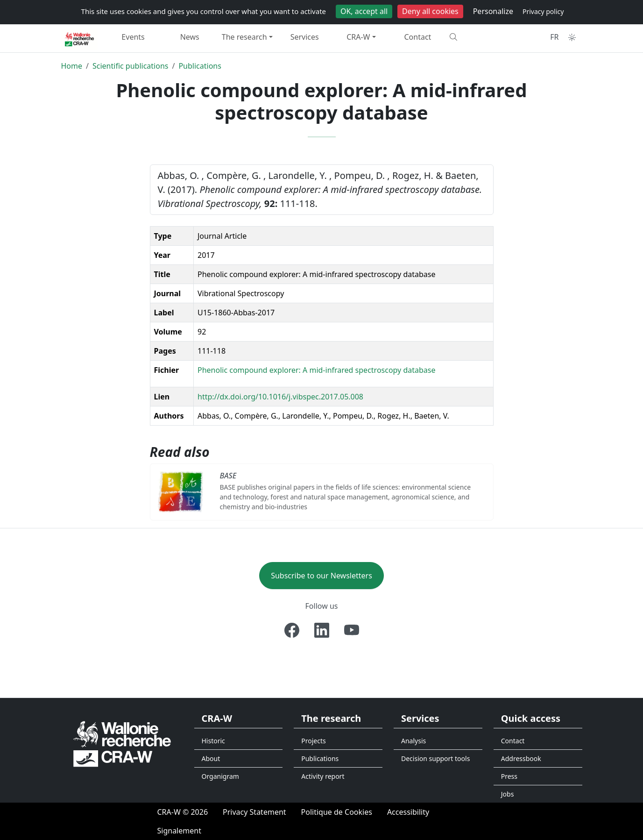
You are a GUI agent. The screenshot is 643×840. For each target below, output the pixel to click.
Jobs (508, 794)
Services (305, 37)
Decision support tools (435, 758)
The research (244, 37)
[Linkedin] (322, 630)
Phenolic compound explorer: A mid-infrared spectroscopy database (317, 370)
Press (509, 776)
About (211, 758)
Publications (200, 66)
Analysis (413, 741)
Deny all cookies (430, 11)
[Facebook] (292, 630)
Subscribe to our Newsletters (321, 576)
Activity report (323, 776)
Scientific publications (131, 66)
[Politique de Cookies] (337, 812)
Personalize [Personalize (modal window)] (493, 11)
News (190, 37)
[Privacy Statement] (254, 812)
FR (554, 37)
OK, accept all (364, 11)
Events (133, 37)
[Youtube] (352, 630)
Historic (213, 741)
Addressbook (521, 758)
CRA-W (358, 37)
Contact (418, 37)
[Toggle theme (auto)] (572, 37)
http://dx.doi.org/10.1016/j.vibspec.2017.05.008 (280, 397)
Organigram (220, 776)
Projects (313, 741)
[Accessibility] (408, 812)
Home (72, 66)
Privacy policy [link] (543, 11)
